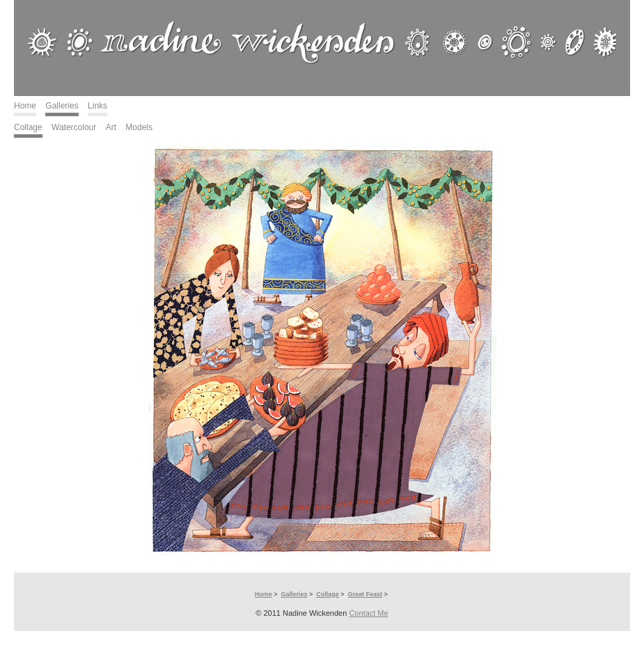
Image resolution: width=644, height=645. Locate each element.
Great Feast (366, 594)
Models (139, 127)
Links (97, 106)
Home (25, 106)
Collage (28, 127)
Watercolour (74, 127)
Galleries (62, 106)
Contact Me (368, 613)
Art (111, 127)
